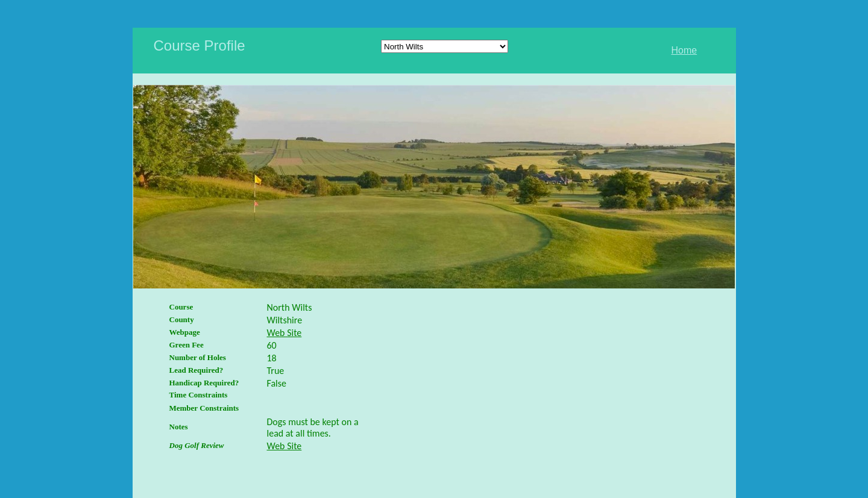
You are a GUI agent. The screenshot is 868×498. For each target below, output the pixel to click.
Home (684, 50)
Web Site (285, 333)
